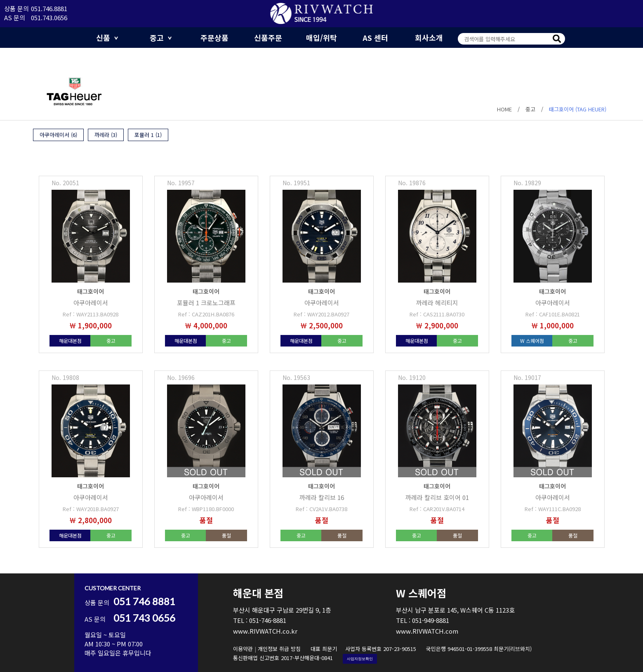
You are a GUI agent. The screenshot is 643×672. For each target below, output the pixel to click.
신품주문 (268, 38)
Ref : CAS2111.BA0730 (437, 314)
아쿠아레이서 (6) (58, 135)
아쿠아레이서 (91, 303)
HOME (504, 109)
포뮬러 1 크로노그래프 (206, 303)
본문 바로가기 (0, 0)
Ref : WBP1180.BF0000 (206, 509)
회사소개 (429, 38)
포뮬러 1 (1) (148, 135)
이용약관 (243, 649)
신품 (107, 38)
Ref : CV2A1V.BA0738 (321, 509)
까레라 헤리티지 (437, 303)
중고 (161, 38)
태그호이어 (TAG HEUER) (578, 109)
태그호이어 (91, 291)
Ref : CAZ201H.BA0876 (206, 314)
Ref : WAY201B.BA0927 (91, 509)
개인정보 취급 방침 (279, 649)
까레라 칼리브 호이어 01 (437, 497)
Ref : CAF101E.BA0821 (553, 314)
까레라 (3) (106, 135)
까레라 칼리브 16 (322, 497)
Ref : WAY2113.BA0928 (91, 314)
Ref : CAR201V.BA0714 (437, 509)
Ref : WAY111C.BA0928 (553, 509)
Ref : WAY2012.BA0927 (321, 314)
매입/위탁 (321, 38)
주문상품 (214, 38)
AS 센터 (375, 38)
